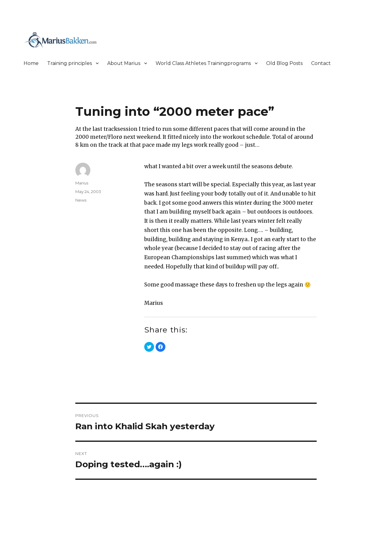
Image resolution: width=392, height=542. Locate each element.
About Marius (124, 63)
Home (31, 63)
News (81, 200)
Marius (82, 183)
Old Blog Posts (284, 63)
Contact (321, 63)
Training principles (70, 63)
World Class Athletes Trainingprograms (203, 63)
